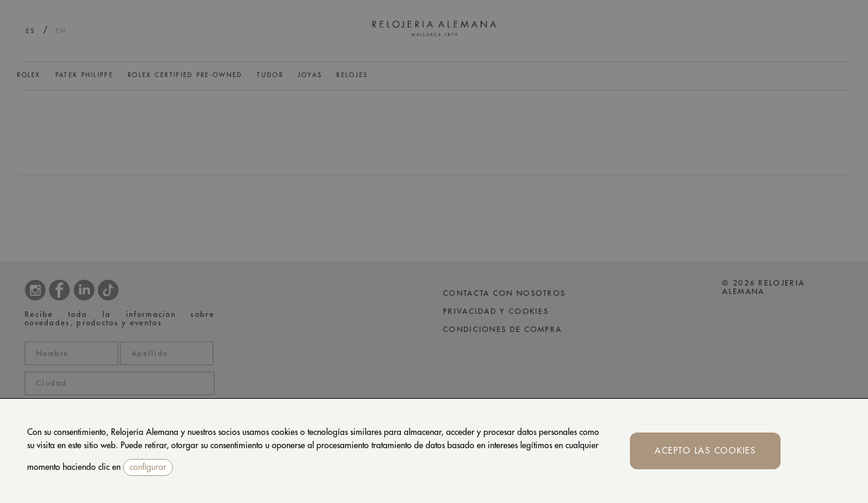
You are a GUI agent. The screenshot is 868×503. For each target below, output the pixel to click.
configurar (148, 467)
